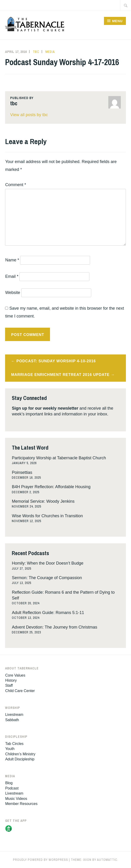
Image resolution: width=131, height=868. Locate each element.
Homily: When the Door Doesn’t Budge (48, 563)
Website (13, 293)
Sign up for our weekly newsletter (45, 408)
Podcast (12, 788)
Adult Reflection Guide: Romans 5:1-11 (48, 613)
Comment (16, 185)
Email (12, 276)
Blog (9, 783)
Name (12, 260)
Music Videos (16, 799)
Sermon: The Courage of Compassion (47, 578)
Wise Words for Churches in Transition (47, 516)
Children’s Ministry (20, 754)
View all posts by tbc (29, 115)
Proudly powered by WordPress (41, 860)
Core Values (15, 675)
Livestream (14, 715)
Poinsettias (22, 472)
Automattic (107, 860)
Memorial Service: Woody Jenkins (43, 501)
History (11, 680)
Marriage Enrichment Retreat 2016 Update (60, 375)
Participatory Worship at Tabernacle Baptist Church (59, 458)
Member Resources (21, 804)
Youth (10, 749)
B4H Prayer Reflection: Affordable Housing (51, 487)
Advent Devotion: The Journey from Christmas (55, 627)
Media (50, 52)
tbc (36, 52)
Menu (117, 21)
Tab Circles (14, 744)
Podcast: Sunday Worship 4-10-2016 (56, 361)
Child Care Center (20, 691)
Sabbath (12, 720)
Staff (9, 685)
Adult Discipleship (20, 759)
